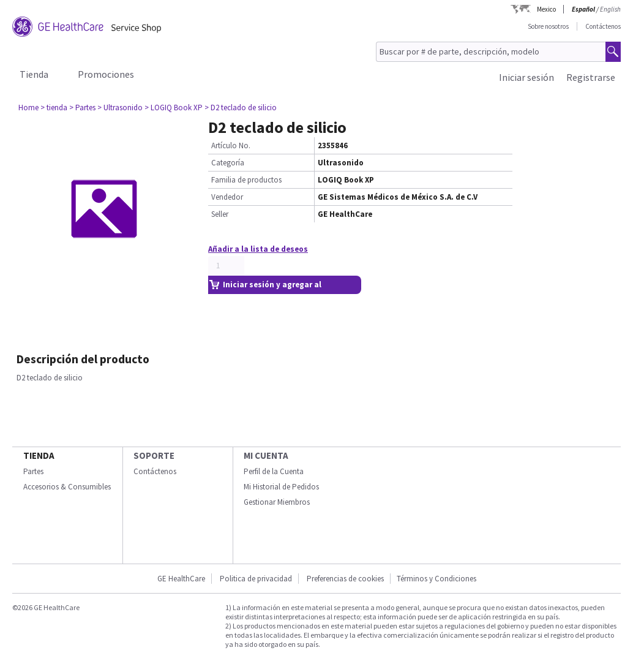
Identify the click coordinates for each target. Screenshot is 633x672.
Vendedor (227, 197)
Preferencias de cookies (345, 579)
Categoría (228, 163)
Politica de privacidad (256, 579)
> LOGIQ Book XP (174, 108)
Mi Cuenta (266, 455)
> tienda (54, 108)
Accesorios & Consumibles (67, 487)
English (610, 9)
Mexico (546, 9)
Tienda (34, 74)
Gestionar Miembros (277, 502)
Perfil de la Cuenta (274, 471)
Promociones (106, 74)
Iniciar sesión (526, 77)
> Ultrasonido (120, 108)
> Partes (82, 108)
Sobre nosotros (548, 26)
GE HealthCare (181, 579)
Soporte (154, 455)
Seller (220, 214)
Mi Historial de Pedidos (281, 487)
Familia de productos (246, 180)
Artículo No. (231, 145)
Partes (33, 471)
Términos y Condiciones (436, 579)
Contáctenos (603, 26)
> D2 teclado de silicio (241, 108)
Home (28, 108)
